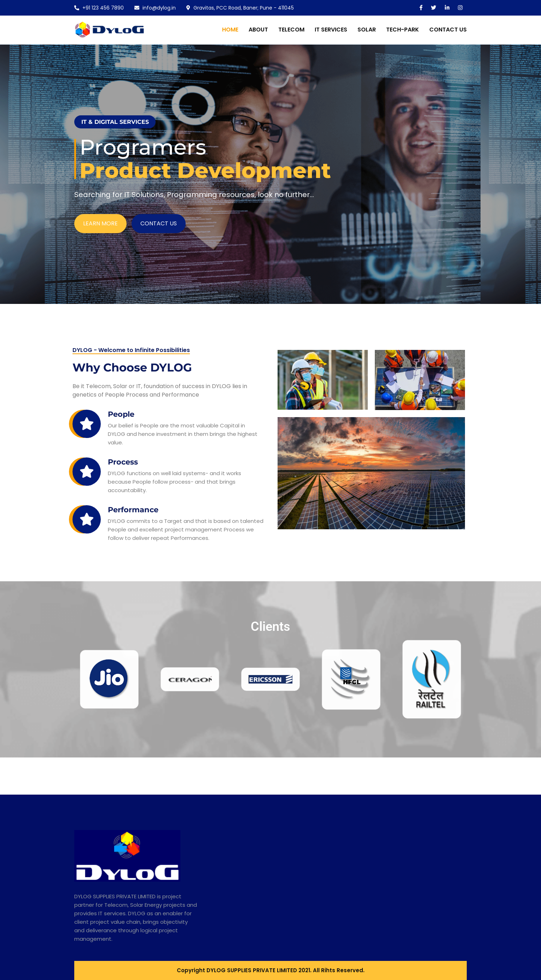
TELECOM (291, 30)
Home (230, 30)
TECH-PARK (403, 30)
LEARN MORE (100, 232)
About (258, 30)
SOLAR (367, 30)
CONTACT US (448, 30)
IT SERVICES (331, 30)
